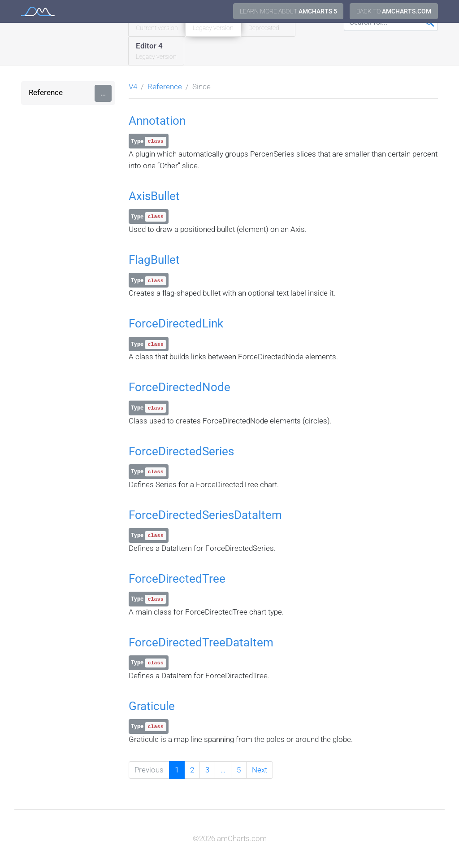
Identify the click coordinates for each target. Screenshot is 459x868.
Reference (46, 92)
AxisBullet (154, 196)
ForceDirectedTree (177, 579)
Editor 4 (156, 51)
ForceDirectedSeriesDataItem (205, 515)
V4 (133, 87)
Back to (394, 11)
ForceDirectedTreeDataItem (201, 642)
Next (260, 770)
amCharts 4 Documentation (38, 11)
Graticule (152, 706)
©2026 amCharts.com (230, 838)
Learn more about (288, 11)
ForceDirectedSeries (181, 451)
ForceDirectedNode (180, 387)
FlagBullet (154, 260)
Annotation (157, 121)
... (103, 93)
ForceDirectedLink (176, 323)
